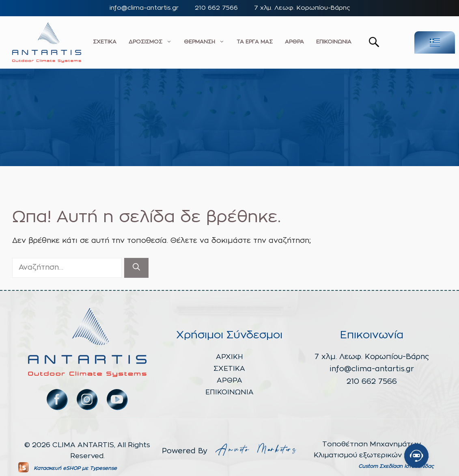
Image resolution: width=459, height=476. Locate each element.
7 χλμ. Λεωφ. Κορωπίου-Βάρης (302, 8)
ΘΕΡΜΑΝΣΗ (204, 42)
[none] (425, 42)
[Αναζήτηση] (136, 268)
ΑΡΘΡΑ (294, 42)
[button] (374, 45)
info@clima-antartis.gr (144, 8)
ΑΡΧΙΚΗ (229, 357)
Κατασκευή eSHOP (57, 468)
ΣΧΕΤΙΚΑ (105, 42)
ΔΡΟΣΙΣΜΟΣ (150, 42)
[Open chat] (416, 456)
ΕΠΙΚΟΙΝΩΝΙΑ (334, 42)
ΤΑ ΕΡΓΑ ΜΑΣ (255, 42)
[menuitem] (435, 42)
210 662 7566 (216, 8)
